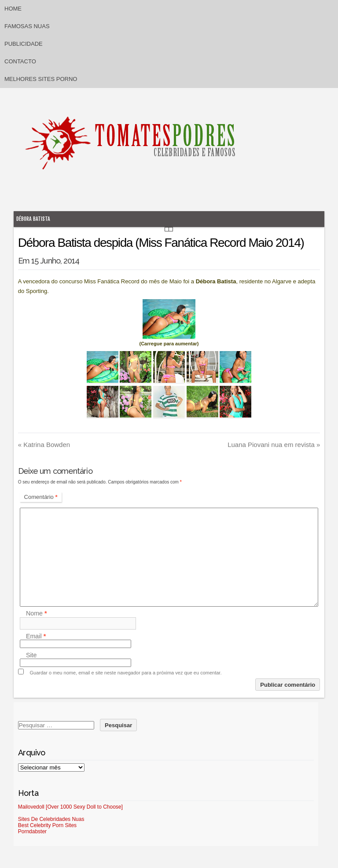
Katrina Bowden (44, 445)
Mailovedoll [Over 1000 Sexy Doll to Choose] (70, 807)
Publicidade (24, 44)
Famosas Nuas (27, 26)
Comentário (41, 497)
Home (13, 9)
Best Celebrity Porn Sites (47, 825)
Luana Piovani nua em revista (274, 445)
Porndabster (32, 831)
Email (36, 636)
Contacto (20, 61)
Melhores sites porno (41, 79)
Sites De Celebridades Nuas (51, 819)
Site (31, 655)
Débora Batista (33, 219)
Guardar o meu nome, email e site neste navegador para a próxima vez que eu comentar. (126, 673)
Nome (37, 614)
